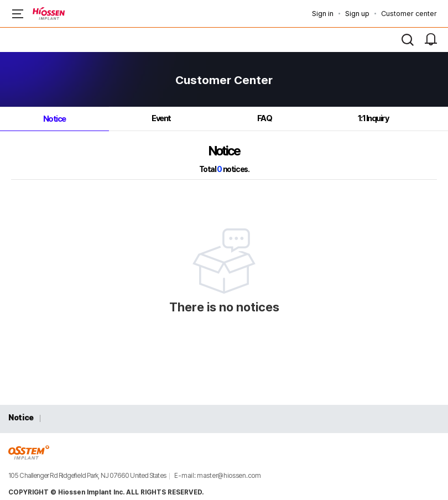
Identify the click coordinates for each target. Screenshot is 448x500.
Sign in (323, 14)
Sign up (357, 14)
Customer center (409, 14)
